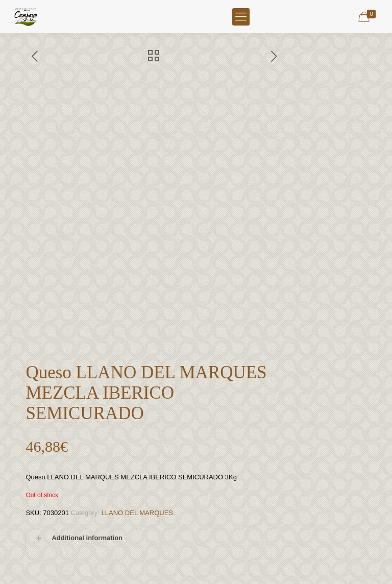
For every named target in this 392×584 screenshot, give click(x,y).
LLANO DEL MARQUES (137, 513)
